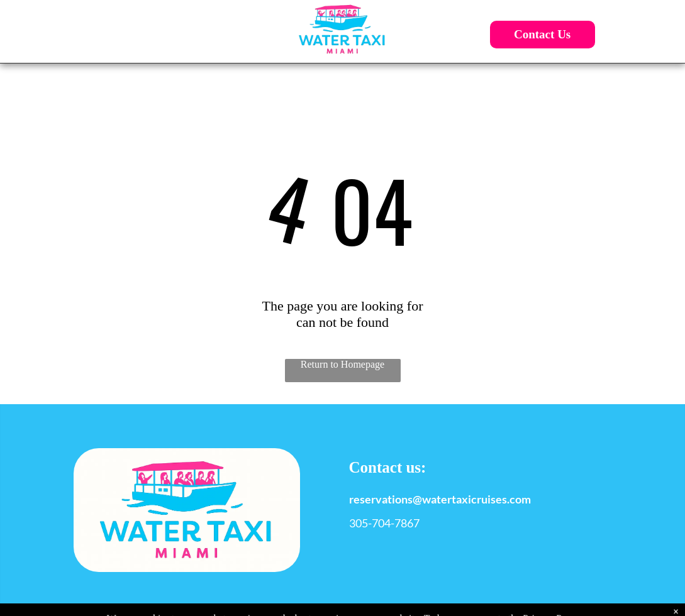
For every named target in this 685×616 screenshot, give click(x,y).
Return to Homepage (342, 364)
